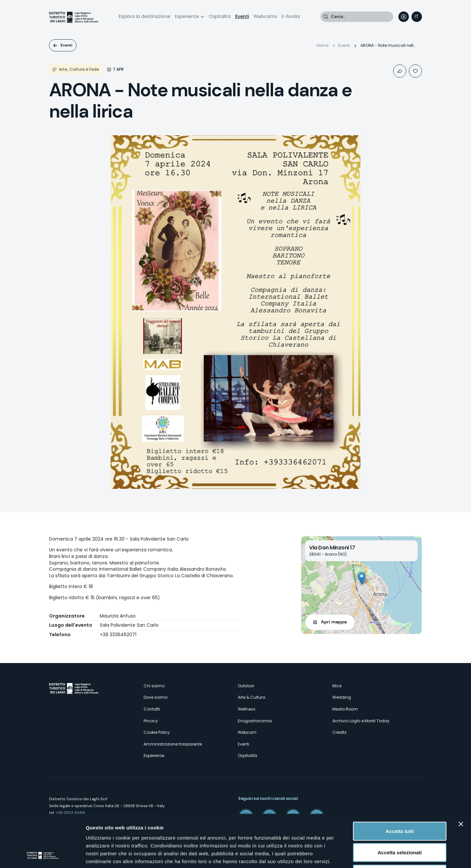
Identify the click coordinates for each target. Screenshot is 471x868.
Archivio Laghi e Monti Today (361, 721)
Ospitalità (220, 16)
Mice (337, 686)
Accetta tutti (400, 782)
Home (323, 45)
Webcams (265, 16)
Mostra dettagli (344, 855)
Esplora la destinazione (145, 16)
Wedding (342, 697)
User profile (404, 17)
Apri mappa (334, 622)
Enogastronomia (255, 721)
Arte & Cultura (252, 697)
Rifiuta (400, 825)
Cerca (326, 17)
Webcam (247, 732)
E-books (291, 16)
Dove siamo (156, 697)
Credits (340, 732)
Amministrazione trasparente (173, 744)
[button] (362, 578)
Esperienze (187, 16)
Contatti (152, 709)
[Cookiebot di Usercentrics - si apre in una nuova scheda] (42, 855)
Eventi (242, 16)
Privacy (151, 721)
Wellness (247, 709)
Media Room (345, 709)
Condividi (400, 71)
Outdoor (246, 686)
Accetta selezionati (400, 804)
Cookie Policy (157, 732)
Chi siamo (154, 686)
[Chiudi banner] (461, 775)
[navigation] (417, 17)
